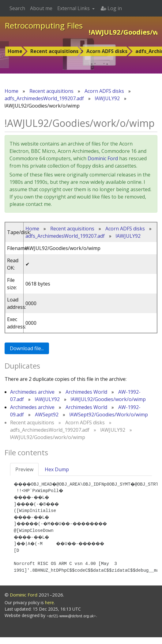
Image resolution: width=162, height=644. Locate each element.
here (49, 609)
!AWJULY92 (107, 98)
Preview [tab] (24, 469)
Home (15, 51)
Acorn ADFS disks (107, 51)
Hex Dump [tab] (57, 469)
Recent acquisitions (54, 51)
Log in (111, 8)
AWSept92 (47, 415)
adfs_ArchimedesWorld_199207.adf (44, 98)
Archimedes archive (32, 392)
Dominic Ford (103, 158)
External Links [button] (74, 8)
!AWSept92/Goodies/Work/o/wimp (109, 415)
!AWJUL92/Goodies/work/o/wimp (108, 399)
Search (17, 8)
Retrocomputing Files (44, 25)
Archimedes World (86, 392)
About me (41, 8)
